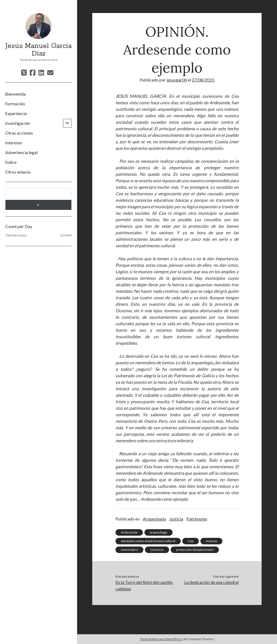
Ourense (157, 550)
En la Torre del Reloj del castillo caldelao (144, 585)
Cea (191, 541)
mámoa (211, 541)
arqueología (159, 532)
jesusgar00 (177, 80)
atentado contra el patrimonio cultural (148, 541)
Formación (15, 104)
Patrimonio (197, 519)
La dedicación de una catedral (211, 582)
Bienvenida (15, 94)
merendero (129, 550)
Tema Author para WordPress (161, 639)
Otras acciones (19, 133)
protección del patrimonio (195, 550)
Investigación (18, 123)
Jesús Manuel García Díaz (38, 50)
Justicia (176, 519)
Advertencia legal (21, 152)
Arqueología (154, 519)
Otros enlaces (18, 172)
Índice (11, 162)
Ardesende (129, 532)
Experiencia (16, 113)
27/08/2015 (203, 80)
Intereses (14, 143)
